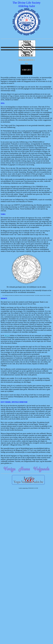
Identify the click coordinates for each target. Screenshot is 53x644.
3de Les (7, 336)
